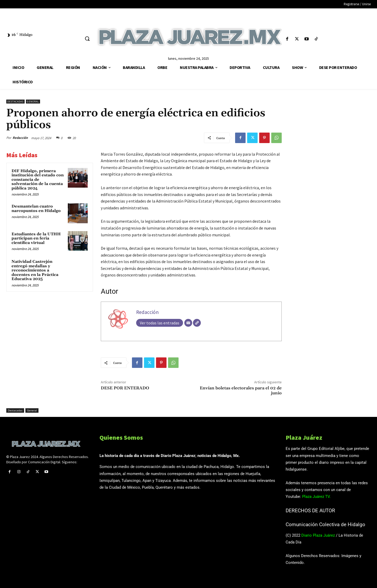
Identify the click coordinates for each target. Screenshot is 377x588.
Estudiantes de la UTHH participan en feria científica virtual (36, 238)
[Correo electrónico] (188, 323)
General (33, 102)
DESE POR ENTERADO (125, 388)
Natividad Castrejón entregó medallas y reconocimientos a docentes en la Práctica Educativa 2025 (35, 270)
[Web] (197, 323)
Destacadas (15, 102)
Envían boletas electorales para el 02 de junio (241, 391)
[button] (87, 39)
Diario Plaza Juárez (318, 535)
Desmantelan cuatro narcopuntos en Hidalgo (36, 209)
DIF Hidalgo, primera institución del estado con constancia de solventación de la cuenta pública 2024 (38, 180)
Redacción (20, 138)
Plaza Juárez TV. (316, 497)
